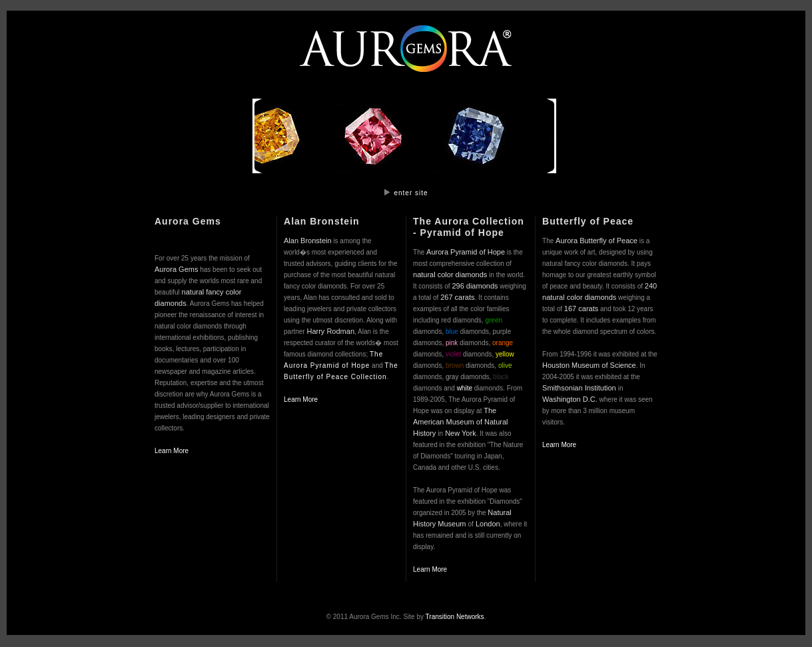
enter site (411, 193)
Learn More (172, 451)
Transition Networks (455, 617)
